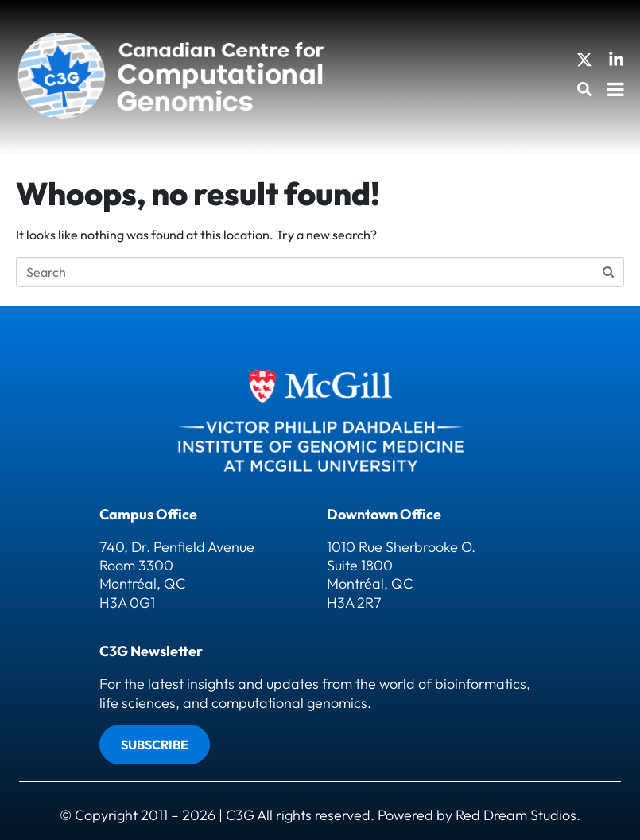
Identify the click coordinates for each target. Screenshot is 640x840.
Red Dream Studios (516, 815)
